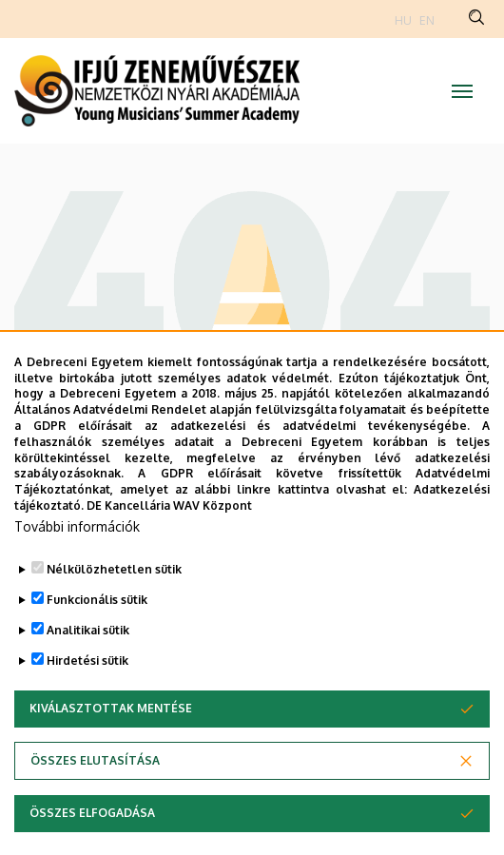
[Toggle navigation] (462, 91)
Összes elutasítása (95, 799)
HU (403, 20)
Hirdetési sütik (87, 700)
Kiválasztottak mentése (111, 747)
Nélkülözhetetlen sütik (114, 608)
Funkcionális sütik (97, 639)
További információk (77, 565)
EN (427, 20)
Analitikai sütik (88, 669)
